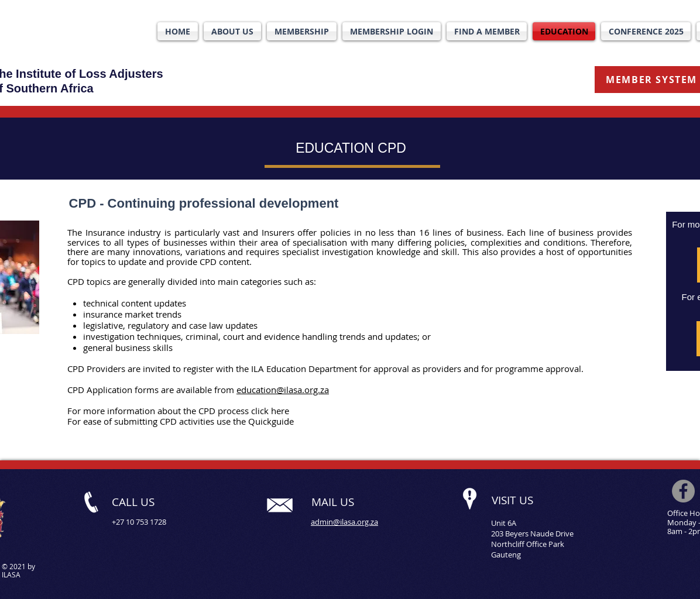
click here (270, 411)
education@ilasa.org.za (283, 390)
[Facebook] (683, 491)
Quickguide (271, 421)
